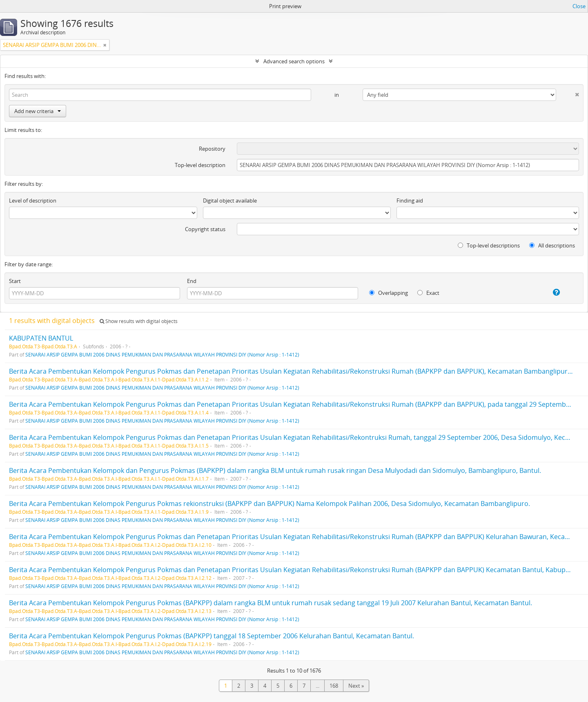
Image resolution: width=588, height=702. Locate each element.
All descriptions (552, 245)
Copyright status (205, 229)
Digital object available (230, 201)
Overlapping (389, 293)
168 (334, 686)
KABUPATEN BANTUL (41, 338)
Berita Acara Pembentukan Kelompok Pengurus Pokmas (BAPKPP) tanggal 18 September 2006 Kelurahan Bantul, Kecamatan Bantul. (212, 636)
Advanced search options (294, 61)
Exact (428, 293)
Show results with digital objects (139, 321)
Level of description (33, 201)
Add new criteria (38, 111)
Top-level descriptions (489, 245)
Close (579, 6)
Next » (356, 686)
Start (15, 281)
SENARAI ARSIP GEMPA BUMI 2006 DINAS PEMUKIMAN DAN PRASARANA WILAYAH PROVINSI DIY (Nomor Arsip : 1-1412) (162, 354)
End (192, 281)
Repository (212, 149)
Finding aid (410, 201)
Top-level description (200, 165)
